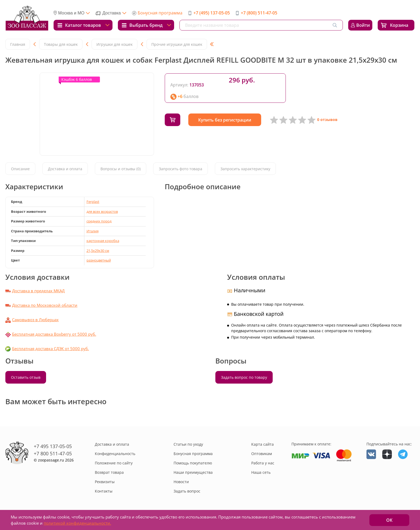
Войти (363, 25)
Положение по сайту (114, 463)
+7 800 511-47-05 (53, 453)
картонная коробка (103, 241)
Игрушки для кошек (115, 44)
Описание (20, 169)
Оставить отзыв (26, 377)
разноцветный (99, 260)
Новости (181, 482)
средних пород (99, 221)
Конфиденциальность (115, 454)
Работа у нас (263, 463)
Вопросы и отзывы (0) (121, 169)
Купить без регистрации (226, 120)
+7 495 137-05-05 (53, 446)
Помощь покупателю (193, 463)
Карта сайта (262, 444)
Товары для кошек (61, 44)
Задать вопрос (187, 491)
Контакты (104, 491)
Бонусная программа (160, 13)
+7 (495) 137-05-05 (212, 13)
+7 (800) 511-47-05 (259, 13)
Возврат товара (109, 472)
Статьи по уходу (188, 444)
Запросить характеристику (245, 169)
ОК (389, 520)
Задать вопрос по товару (244, 377)
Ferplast (93, 202)
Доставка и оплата (65, 169)
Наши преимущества (193, 472)
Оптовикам (262, 454)
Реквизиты (105, 482)
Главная (18, 44)
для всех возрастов (102, 211)
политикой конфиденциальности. (77, 523)
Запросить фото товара (181, 169)
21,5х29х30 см (98, 251)
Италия (93, 231)
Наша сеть (261, 472)
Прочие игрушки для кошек (177, 44)
